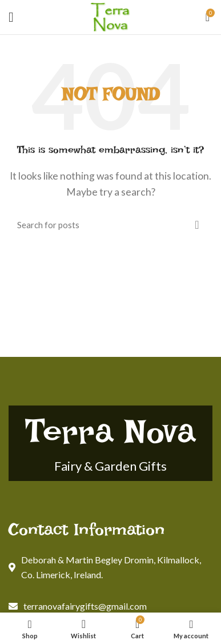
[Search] (111, 225)
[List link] (111, 606)
